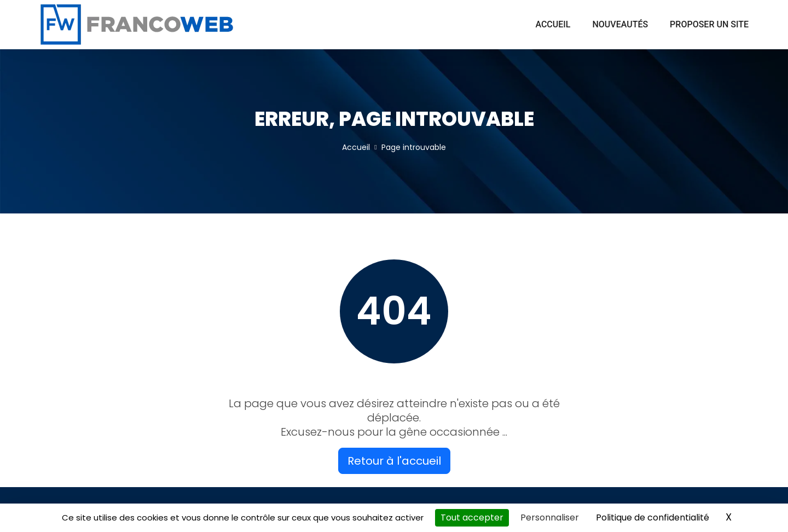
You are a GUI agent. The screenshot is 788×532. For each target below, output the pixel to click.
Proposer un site (709, 24)
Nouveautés (620, 24)
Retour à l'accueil (394, 461)
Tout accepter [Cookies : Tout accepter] (472, 517)
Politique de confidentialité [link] (653, 517)
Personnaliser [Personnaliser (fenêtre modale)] (550, 517)
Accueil (553, 24)
